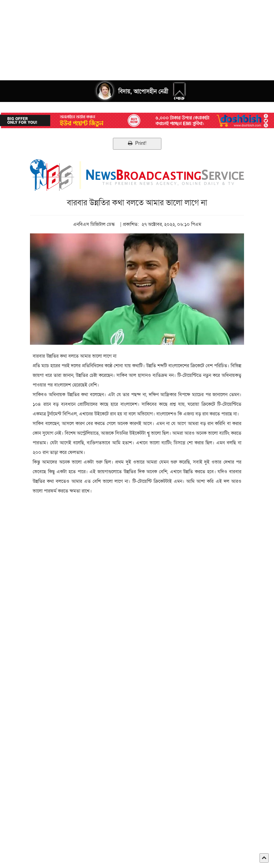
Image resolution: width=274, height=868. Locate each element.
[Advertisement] (137, 37)
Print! (137, 143)
